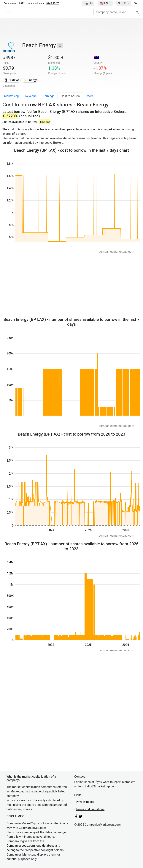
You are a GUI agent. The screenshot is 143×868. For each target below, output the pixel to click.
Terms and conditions (90, 809)
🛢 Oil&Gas (12, 80)
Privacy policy (85, 802)
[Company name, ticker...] (117, 12)
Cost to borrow (70, 96)
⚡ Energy (30, 80)
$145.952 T (53, 3)
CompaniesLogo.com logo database (30, 846)
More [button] (90, 96)
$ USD (122, 3)
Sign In (88, 3)
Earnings (49, 96)
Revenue (31, 96)
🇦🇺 (96, 58)
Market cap (12, 96)
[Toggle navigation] (9, 12)
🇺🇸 (104, 3)
